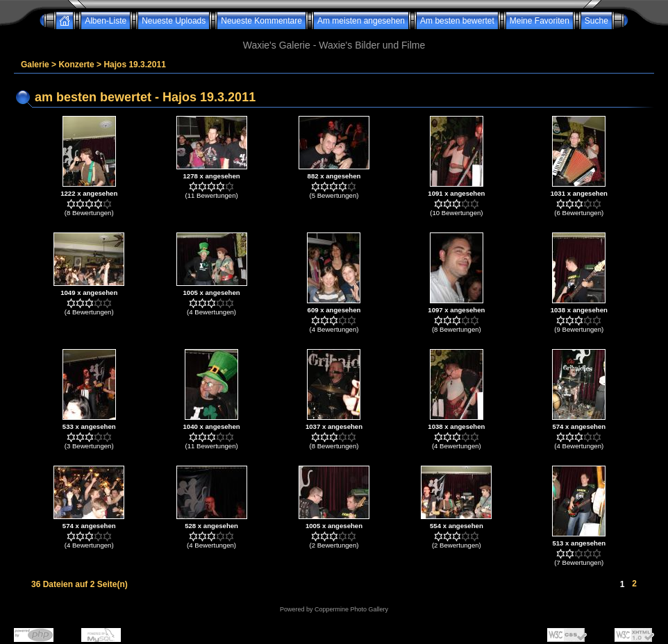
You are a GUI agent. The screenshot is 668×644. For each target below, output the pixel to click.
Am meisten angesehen (361, 21)
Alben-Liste (106, 21)
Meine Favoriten (540, 21)
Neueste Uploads (174, 21)
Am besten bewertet (457, 21)
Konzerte (76, 65)
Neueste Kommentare (261, 21)
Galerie (35, 65)
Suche (596, 21)
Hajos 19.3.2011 (134, 65)
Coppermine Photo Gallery (351, 609)
